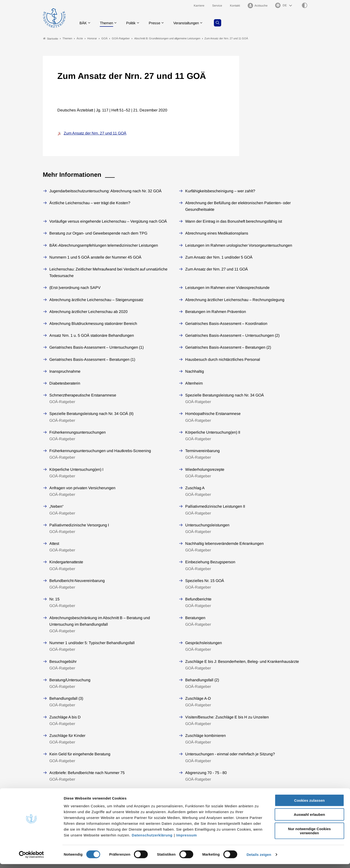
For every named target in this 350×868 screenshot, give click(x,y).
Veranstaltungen (192, 23)
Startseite (51, 38)
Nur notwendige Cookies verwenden (309, 834)
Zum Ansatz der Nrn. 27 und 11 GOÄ (95, 133)
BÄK (84, 23)
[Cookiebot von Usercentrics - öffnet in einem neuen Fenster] (31, 859)
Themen (108, 23)
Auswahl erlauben (309, 818)
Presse (158, 23)
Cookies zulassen (309, 804)
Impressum (187, 839)
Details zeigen (259, 858)
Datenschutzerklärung (152, 839)
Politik (134, 23)
